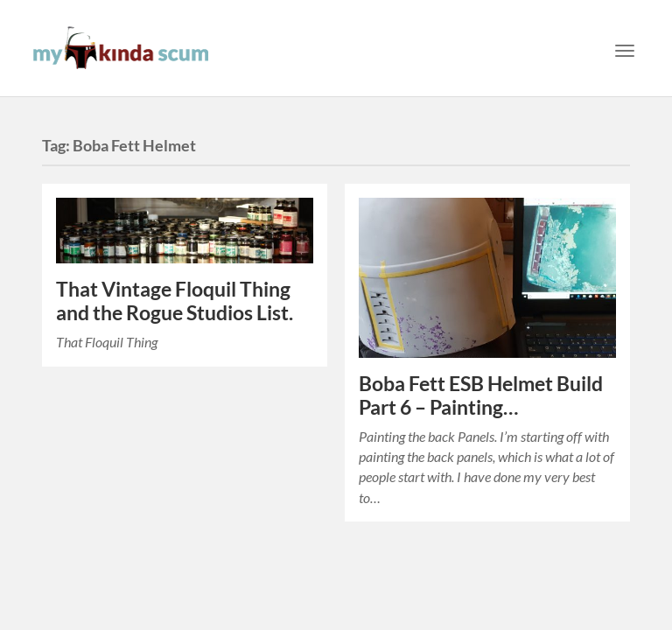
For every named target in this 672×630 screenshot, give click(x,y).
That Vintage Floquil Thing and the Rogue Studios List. (175, 301)
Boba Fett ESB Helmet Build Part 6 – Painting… (481, 395)
